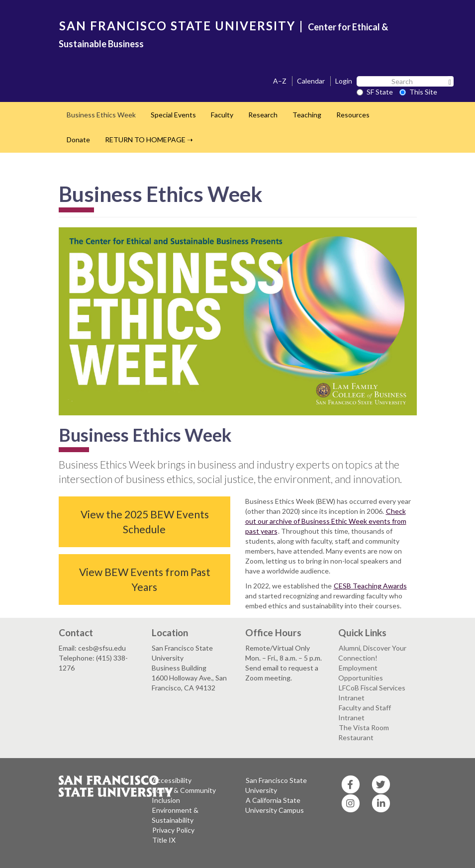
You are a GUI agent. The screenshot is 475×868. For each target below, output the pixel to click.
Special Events (173, 115)
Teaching (307, 115)
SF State (375, 92)
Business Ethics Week (101, 115)
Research (263, 115)
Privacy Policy (173, 830)
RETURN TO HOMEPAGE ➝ (149, 140)
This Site (418, 92)
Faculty (222, 115)
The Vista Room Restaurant (364, 732)
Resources (353, 115)
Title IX (164, 840)
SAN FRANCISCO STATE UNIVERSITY (177, 26)
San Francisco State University (276, 785)
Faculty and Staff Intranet (365, 713)
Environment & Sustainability (175, 815)
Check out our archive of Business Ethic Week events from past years (326, 521)
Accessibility (172, 780)
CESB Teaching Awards (370, 586)
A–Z (280, 81)
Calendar (311, 81)
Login (344, 81)
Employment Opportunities (361, 673)
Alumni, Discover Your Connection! (372, 653)
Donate (78, 140)
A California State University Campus (275, 805)
